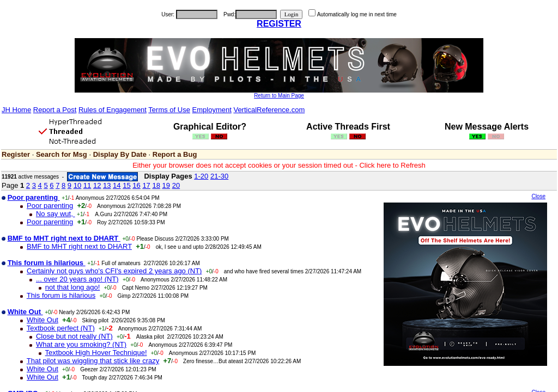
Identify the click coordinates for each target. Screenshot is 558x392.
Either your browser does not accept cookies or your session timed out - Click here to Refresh (279, 165)
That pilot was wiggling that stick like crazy (93, 361)
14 (117, 185)
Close (538, 196)
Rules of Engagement (113, 110)
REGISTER (279, 24)
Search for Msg (62, 154)
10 (77, 185)
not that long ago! (72, 287)
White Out (43, 320)
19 (166, 185)
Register (16, 154)
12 (97, 185)
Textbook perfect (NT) (61, 328)
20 (176, 185)
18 (156, 185)
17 (146, 185)
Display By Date (120, 154)
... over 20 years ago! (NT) (77, 279)
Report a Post (55, 110)
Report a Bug (175, 154)
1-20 (201, 176)
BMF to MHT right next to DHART (79, 246)
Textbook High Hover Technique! (96, 353)
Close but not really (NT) (74, 336)
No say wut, (56, 214)
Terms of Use (169, 110)
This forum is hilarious (61, 295)
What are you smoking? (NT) (81, 344)
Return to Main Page (279, 96)
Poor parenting (50, 206)
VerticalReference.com (269, 110)
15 (126, 185)
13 (107, 185)
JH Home (16, 110)
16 (136, 185)
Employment (212, 110)
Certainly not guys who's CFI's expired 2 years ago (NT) (114, 271)
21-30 (219, 176)
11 (87, 185)
